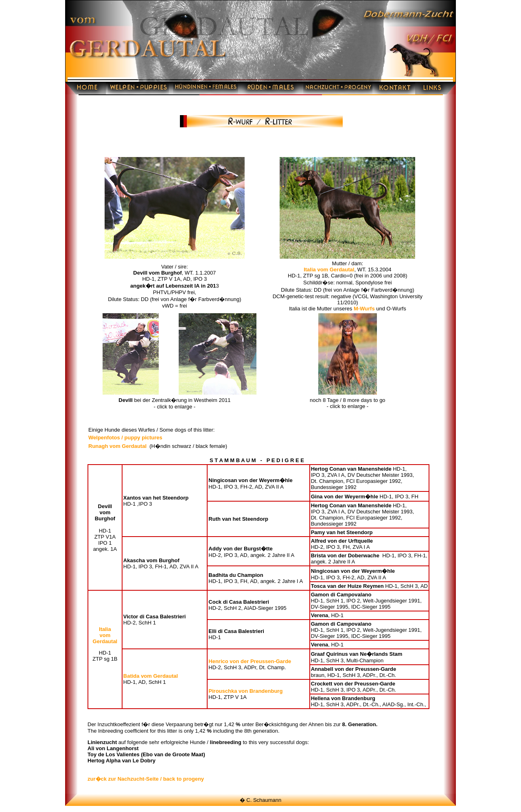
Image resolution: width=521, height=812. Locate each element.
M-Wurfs (364, 309)
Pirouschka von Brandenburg (245, 691)
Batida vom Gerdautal (151, 676)
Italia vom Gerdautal (329, 270)
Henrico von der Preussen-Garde (250, 661)
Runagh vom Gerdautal (117, 446)
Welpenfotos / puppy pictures (125, 438)
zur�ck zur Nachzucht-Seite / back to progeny (146, 779)
